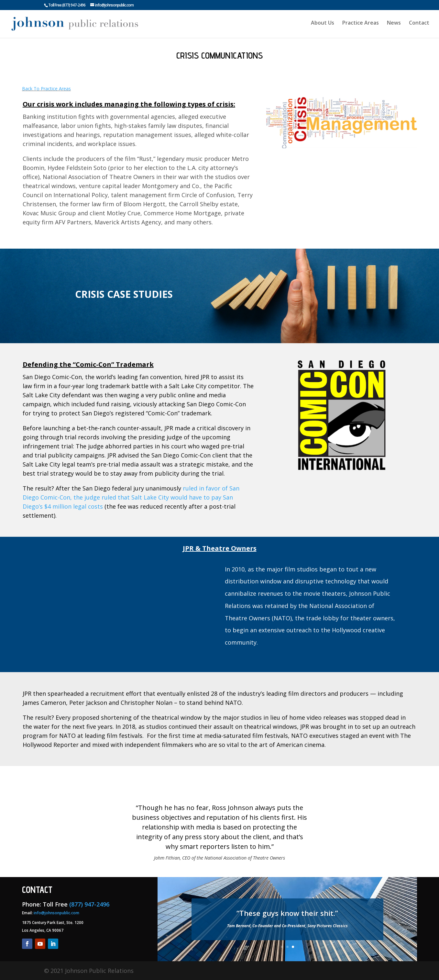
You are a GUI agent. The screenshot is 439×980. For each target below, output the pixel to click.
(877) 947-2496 (74, 5)
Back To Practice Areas (46, 89)
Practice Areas (360, 26)
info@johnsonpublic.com (56, 913)
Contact (419, 26)
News (394, 26)
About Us (322, 26)
